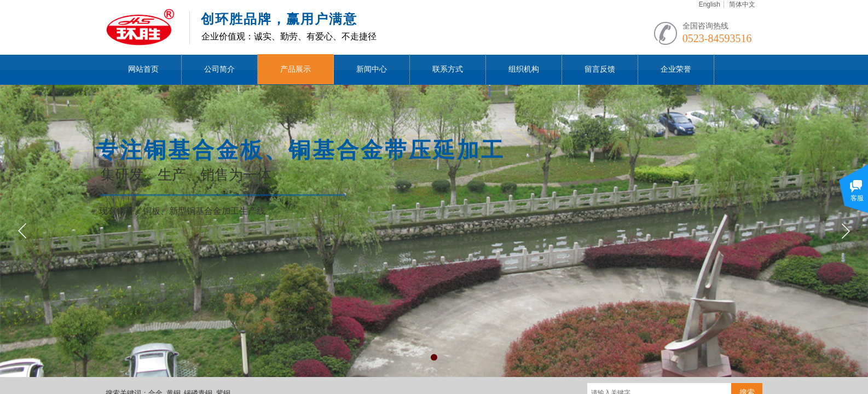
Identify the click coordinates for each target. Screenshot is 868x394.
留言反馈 (600, 69)
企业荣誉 (676, 69)
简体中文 (742, 4)
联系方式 (448, 69)
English (710, 4)
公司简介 (219, 69)
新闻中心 (372, 69)
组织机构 (524, 69)
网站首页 (143, 69)
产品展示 (296, 69)
